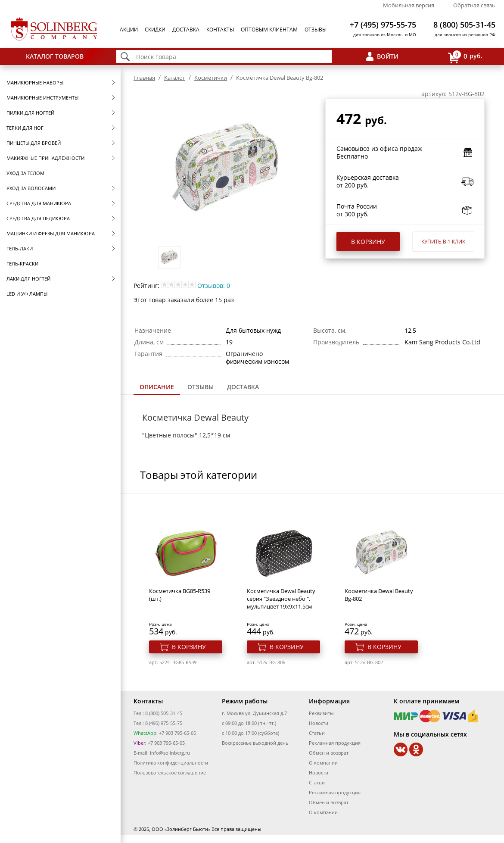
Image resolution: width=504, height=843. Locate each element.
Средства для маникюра (39, 203)
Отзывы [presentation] (201, 387)
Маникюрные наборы (35, 83)
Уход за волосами (31, 188)
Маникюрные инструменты (42, 98)
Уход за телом (25, 173)
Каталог (175, 78)
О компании (323, 763)
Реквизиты (321, 713)
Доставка (186, 30)
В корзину (368, 242)
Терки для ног (25, 128)
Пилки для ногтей (30, 113)
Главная (144, 78)
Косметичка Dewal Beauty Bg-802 (379, 595)
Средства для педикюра (38, 218)
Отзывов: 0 (214, 286)
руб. (465, 57)
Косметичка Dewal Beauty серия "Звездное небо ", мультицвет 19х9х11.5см (281, 599)
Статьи (317, 733)
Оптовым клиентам (269, 30)
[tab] (157, 388)
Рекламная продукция (335, 743)
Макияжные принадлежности (45, 158)
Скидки (155, 30)
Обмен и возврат (329, 753)
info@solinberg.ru (170, 753)
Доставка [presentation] (243, 387)
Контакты (220, 30)
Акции (129, 30)
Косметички (211, 78)
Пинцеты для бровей (34, 143)
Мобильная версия (409, 5)
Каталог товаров (55, 56)
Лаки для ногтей (28, 279)
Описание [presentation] (157, 387)
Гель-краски (22, 264)
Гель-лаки (20, 248)
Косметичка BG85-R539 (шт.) (180, 595)
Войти (388, 56)
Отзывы (316, 30)
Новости (319, 723)
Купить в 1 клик (443, 242)
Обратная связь (474, 5)
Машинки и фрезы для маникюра (51, 233)
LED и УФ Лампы (27, 294)
